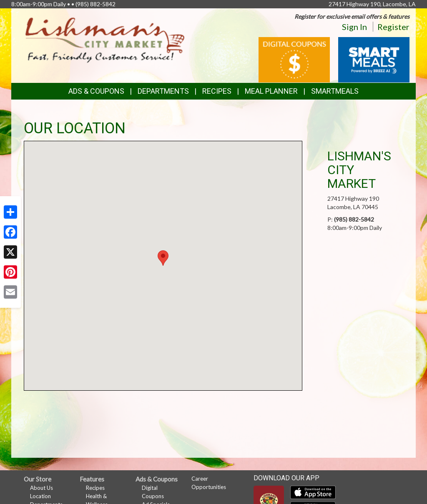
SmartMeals (335, 91)
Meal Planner (271, 91)
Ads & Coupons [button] (96, 91)
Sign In (354, 27)
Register (393, 27)
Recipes (217, 91)
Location (40, 496)
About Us (41, 488)
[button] (163, 258)
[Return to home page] (105, 40)
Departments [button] (163, 91)
